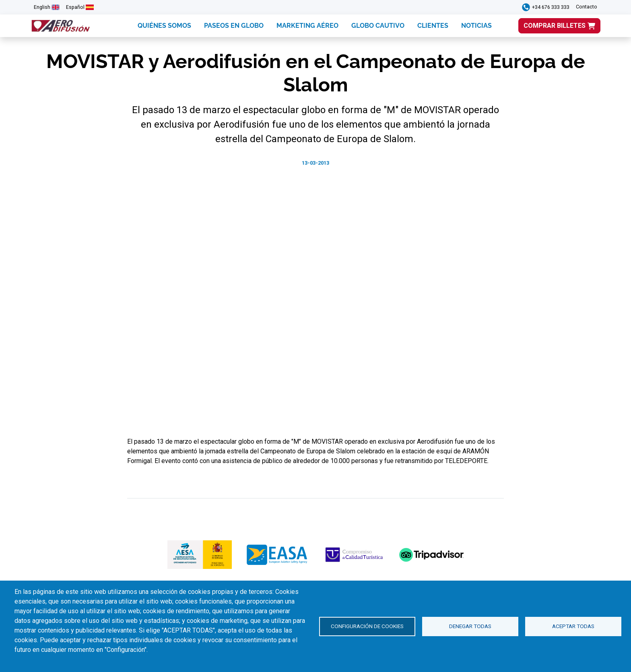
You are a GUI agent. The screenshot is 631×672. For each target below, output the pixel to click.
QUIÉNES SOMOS (164, 26)
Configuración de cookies (367, 626)
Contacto (587, 7)
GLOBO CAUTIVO (378, 26)
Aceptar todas (573, 626)
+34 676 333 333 (551, 7)
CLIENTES (433, 26)
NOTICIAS (476, 26)
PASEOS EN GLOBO (234, 26)
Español (75, 7)
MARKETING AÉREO (307, 26)
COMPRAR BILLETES (555, 26)
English (42, 7)
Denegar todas (470, 626)
